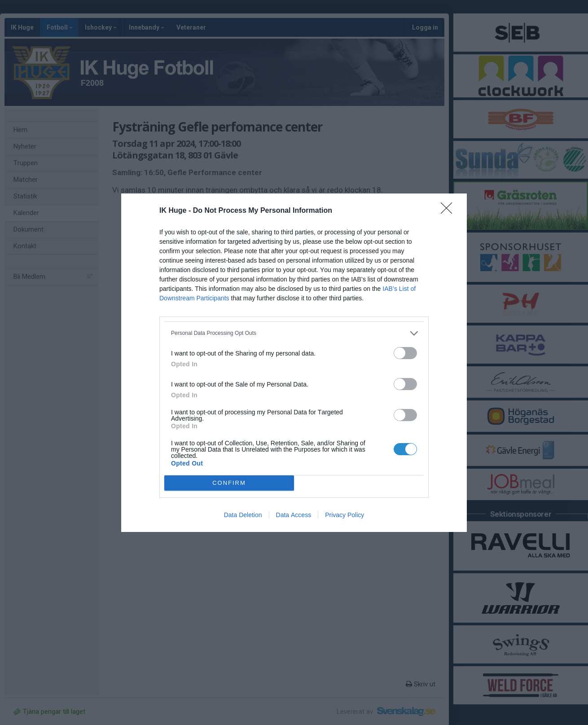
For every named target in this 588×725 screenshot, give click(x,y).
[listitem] (294, 333)
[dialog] (294, 363)
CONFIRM (229, 483)
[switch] (405, 353)
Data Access (294, 515)
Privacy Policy (344, 515)
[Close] (449, 211)
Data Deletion (243, 515)
